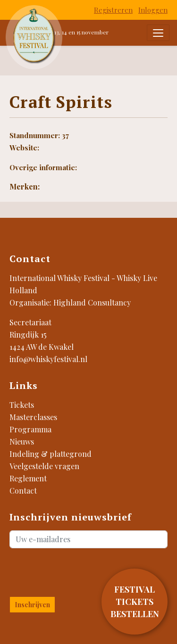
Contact (23, 491)
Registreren (113, 10)
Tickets (22, 405)
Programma (30, 429)
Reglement (28, 478)
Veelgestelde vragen (44, 466)
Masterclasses (33, 417)
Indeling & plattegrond (51, 454)
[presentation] (65, 570)
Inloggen (153, 10)
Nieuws (22, 442)
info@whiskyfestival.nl (48, 359)
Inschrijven (32, 605)
